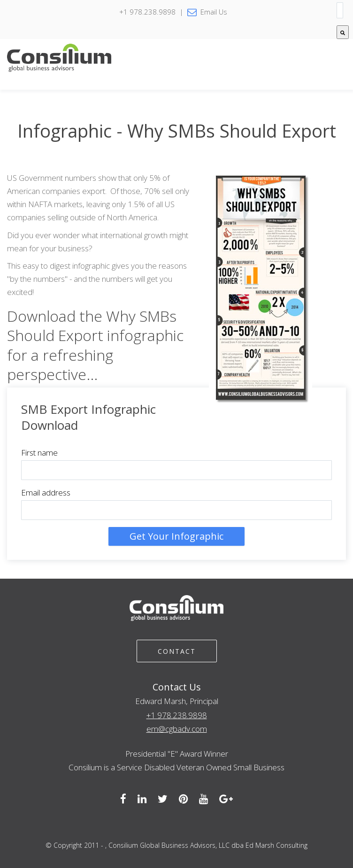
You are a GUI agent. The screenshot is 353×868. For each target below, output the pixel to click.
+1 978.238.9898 (177, 715)
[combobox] (340, 10)
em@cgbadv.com (177, 729)
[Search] (343, 32)
